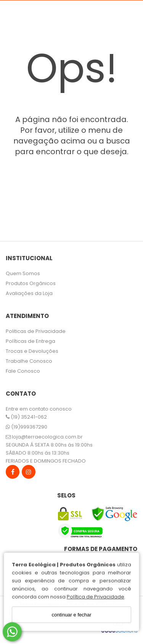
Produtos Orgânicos (31, 283)
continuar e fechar (71, 615)
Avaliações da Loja (29, 293)
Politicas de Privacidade (36, 331)
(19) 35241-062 (26, 417)
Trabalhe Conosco (29, 361)
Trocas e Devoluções (32, 351)
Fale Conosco (23, 371)
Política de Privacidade (96, 597)
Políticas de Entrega (31, 341)
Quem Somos (23, 273)
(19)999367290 (27, 427)
